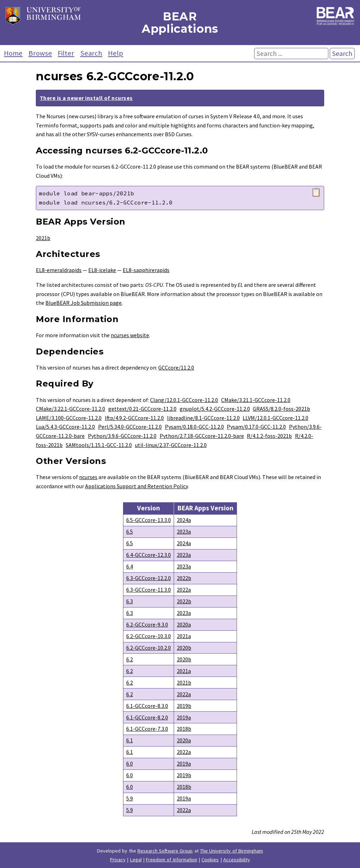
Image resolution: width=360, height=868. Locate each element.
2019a (184, 717)
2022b (184, 578)
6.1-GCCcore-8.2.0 (147, 717)
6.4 (130, 566)
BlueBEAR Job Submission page (83, 303)
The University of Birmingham (232, 851)
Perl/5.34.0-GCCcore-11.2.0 (130, 427)
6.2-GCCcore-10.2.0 (149, 648)
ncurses (88, 477)
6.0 (130, 763)
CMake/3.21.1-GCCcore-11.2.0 (256, 400)
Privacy (118, 860)
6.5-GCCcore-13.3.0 (149, 520)
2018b (184, 729)
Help (115, 53)
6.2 (130, 659)
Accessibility (237, 860)
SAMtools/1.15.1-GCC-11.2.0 (99, 445)
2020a (184, 624)
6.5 (130, 532)
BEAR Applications (180, 23)
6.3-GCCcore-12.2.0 (149, 578)
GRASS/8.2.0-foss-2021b (281, 409)
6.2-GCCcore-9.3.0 (147, 624)
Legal (136, 860)
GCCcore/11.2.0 (176, 367)
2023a (184, 532)
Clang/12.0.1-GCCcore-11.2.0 (184, 400)
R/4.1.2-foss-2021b (269, 436)
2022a (184, 590)
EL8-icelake (102, 270)
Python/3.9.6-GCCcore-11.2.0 (122, 436)
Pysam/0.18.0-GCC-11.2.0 (194, 427)
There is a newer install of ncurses (86, 98)
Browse (40, 53)
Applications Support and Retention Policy (136, 486)
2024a (184, 520)
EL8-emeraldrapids (59, 270)
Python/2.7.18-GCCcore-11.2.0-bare (202, 436)
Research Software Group (165, 851)
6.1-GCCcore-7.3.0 (147, 729)
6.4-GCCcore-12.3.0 (149, 555)
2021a (184, 636)
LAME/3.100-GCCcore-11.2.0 (69, 418)
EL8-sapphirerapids (146, 270)
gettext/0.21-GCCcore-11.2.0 (142, 409)
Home (13, 53)
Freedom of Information (172, 860)
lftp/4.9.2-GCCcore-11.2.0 (134, 418)
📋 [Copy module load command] (316, 192)
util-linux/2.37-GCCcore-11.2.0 (171, 445)
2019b (184, 706)
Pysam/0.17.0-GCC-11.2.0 (256, 427)
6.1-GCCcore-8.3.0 (147, 706)
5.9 (130, 798)
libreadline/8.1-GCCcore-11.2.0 (203, 418)
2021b (43, 238)
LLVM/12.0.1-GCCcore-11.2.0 (275, 418)
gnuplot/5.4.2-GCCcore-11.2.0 (215, 409)
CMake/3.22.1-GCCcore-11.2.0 (70, 409)
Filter (66, 53)
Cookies (210, 860)
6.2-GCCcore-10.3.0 (149, 636)
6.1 (130, 740)
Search (91, 53)
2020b (184, 648)
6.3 (130, 601)
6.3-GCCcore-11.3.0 (149, 590)
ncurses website (130, 335)
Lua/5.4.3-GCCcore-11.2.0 (65, 427)
